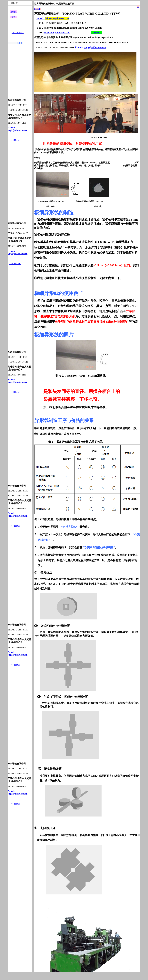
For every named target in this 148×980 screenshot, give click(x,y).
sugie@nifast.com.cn (18, 130)
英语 (13, 17)
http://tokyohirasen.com (57, 33)
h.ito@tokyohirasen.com (57, 18)
